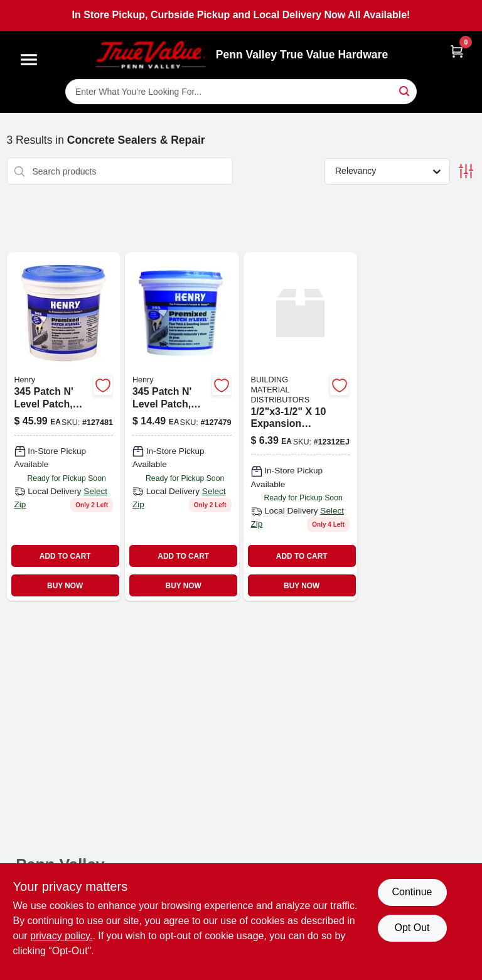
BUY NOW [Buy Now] (65, 586)
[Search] (405, 91)
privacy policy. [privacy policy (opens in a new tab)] (61, 936)
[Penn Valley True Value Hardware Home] (151, 55)
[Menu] (29, 60)
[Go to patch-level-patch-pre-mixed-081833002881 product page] (182, 427)
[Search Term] (241, 92)
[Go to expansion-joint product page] (301, 427)
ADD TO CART (65, 556)
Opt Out (412, 928)
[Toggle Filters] (466, 171)
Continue (412, 892)
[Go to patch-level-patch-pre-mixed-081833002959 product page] (64, 427)
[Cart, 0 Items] (457, 51)
